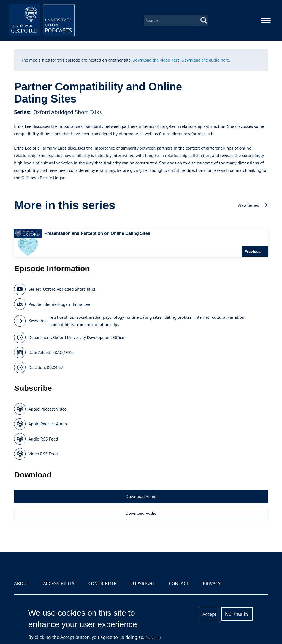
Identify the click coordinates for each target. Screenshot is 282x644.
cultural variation (228, 317)
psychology (114, 317)
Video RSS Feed (43, 454)
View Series (248, 205)
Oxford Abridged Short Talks (67, 112)
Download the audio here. (206, 60)
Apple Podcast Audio (48, 424)
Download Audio (141, 513)
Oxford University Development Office (89, 337)
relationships (62, 317)
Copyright (143, 583)
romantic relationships (98, 324)
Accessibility (59, 583)
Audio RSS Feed (43, 439)
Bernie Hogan (57, 304)
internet (202, 317)
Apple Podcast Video (48, 409)
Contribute (102, 583)
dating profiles (178, 317)
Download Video (141, 496)
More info (153, 637)
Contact (179, 583)
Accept (209, 614)
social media (88, 317)
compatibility (62, 324)
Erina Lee (81, 304)
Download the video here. (156, 60)
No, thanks (237, 614)
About (22, 583)
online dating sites (144, 317)
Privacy (212, 583)
